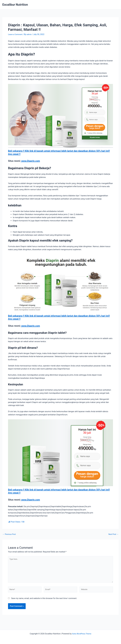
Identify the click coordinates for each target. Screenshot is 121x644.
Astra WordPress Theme (82, 634)
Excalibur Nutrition (15, 5)
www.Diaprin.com (30, 161)
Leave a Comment (16, 34)
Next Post (113, 534)
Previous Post (10, 534)
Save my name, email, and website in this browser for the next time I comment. (44, 600)
